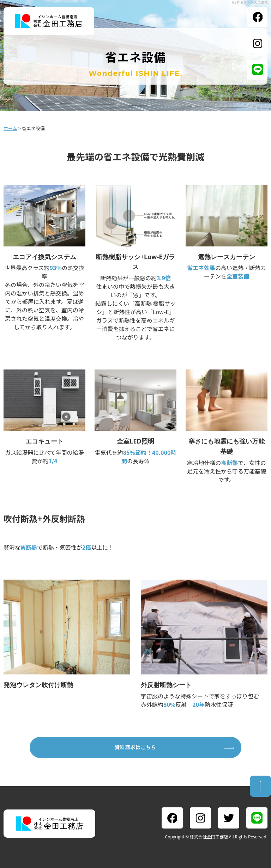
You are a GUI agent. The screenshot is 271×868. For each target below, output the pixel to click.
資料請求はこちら (135, 747)
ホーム (10, 128)
